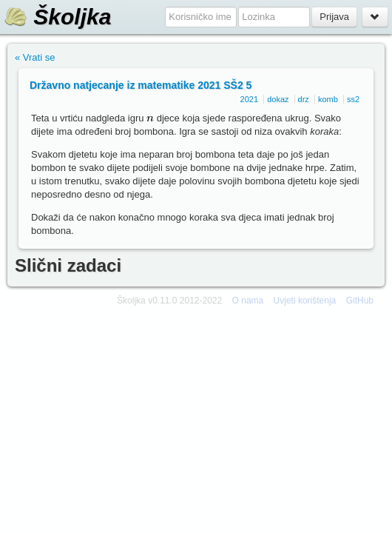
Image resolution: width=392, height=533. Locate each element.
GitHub (360, 301)
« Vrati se (35, 57)
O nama (248, 301)
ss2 (353, 99)
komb (328, 99)
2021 (249, 99)
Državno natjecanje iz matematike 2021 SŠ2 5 (141, 85)
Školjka (57, 17)
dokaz (278, 99)
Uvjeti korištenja (305, 301)
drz (304, 99)
